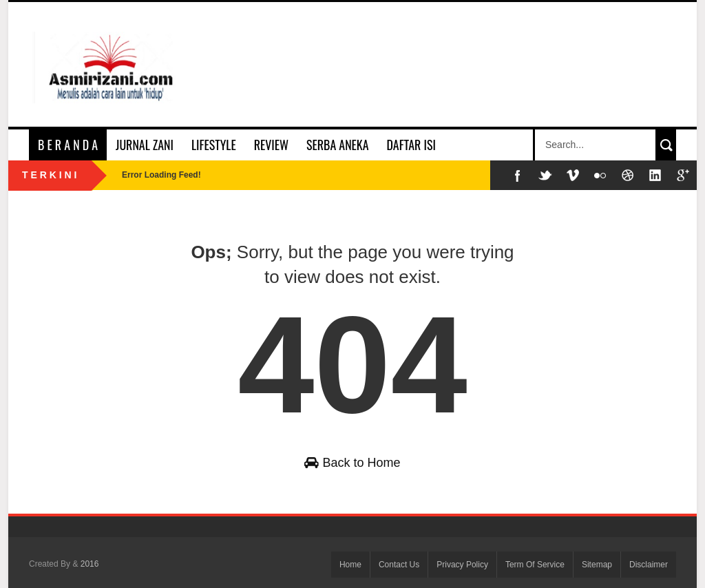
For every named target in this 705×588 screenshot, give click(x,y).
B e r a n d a (68, 145)
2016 (90, 564)
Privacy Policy (462, 565)
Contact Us (399, 565)
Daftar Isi (411, 145)
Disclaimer (649, 565)
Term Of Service (535, 565)
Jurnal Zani (145, 145)
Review (271, 145)
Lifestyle (214, 145)
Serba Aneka (337, 145)
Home (350, 565)
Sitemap (597, 565)
